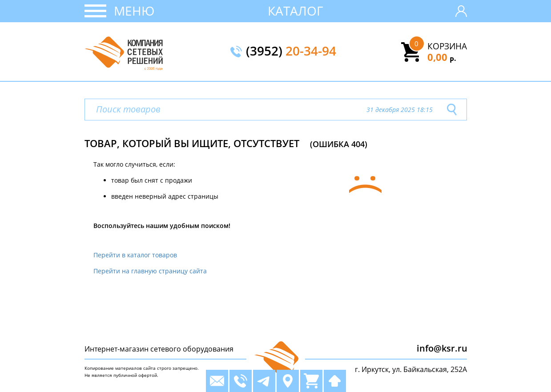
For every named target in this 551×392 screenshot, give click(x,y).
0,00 (442, 57)
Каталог (296, 11)
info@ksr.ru (442, 348)
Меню (134, 11)
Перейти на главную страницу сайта (150, 271)
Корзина (447, 46)
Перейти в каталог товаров (135, 255)
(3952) (291, 52)
